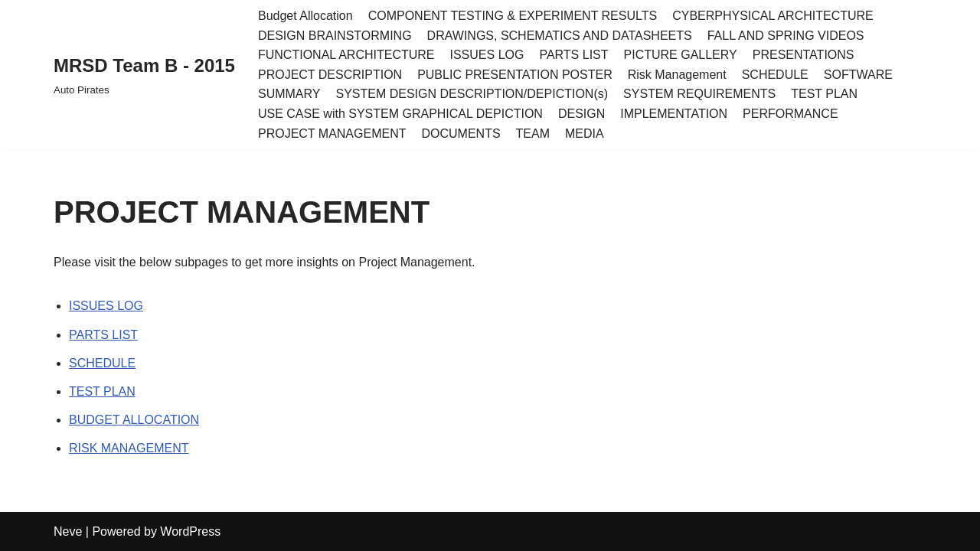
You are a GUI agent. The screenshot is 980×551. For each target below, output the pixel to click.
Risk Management (677, 75)
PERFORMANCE (790, 114)
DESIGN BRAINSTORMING (335, 36)
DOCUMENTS (461, 134)
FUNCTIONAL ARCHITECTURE (346, 55)
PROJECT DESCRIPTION (330, 75)
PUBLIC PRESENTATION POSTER (515, 75)
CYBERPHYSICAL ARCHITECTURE (773, 16)
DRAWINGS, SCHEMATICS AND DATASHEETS (560, 36)
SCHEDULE (775, 75)
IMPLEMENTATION (674, 114)
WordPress (190, 531)
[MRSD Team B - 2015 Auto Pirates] (144, 75)
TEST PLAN (824, 94)
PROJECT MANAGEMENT (332, 134)
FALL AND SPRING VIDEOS (786, 36)
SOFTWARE (858, 75)
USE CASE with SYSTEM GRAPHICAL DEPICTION (400, 114)
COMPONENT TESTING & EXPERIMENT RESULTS (513, 16)
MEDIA (585, 134)
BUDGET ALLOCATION (134, 420)
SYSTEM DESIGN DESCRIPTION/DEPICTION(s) (472, 94)
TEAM (533, 134)
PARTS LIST (573, 55)
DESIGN (581, 114)
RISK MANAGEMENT (129, 448)
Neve (68, 531)
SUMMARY (289, 94)
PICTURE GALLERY (681, 55)
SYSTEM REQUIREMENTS (699, 94)
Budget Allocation (305, 16)
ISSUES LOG (487, 55)
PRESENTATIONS (804, 55)
